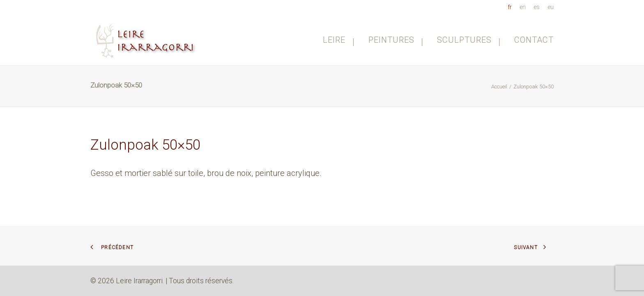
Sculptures (469, 40)
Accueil (499, 87)
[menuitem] (511, 7)
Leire (339, 40)
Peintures (396, 40)
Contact (534, 40)
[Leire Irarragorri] (147, 40)
